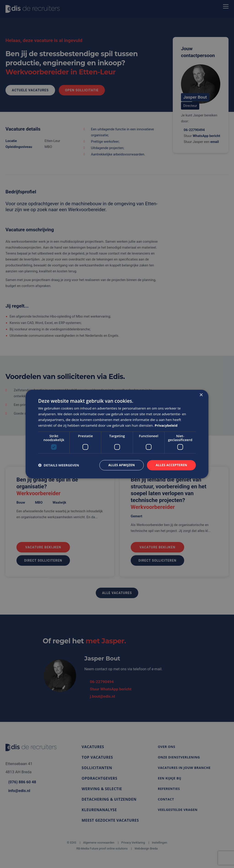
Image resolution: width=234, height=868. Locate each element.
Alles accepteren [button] (171, 465)
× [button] (201, 395)
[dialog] (117, 434)
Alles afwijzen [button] (121, 465)
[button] (59, 465)
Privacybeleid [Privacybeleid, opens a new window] (166, 425)
